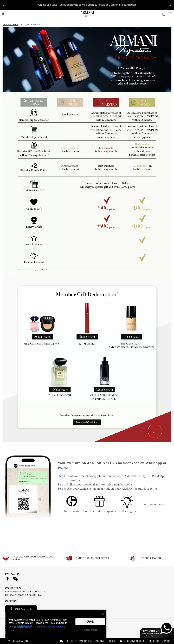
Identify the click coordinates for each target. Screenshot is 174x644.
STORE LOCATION (160, 641)
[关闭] (103, 614)
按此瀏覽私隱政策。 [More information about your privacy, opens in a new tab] (24, 627)
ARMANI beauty (11, 24)
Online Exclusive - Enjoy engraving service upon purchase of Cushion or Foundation (87, 5)
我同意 (90, 622)
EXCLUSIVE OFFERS (132, 641)
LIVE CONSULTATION (15, 641)
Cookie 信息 (90, 630)
